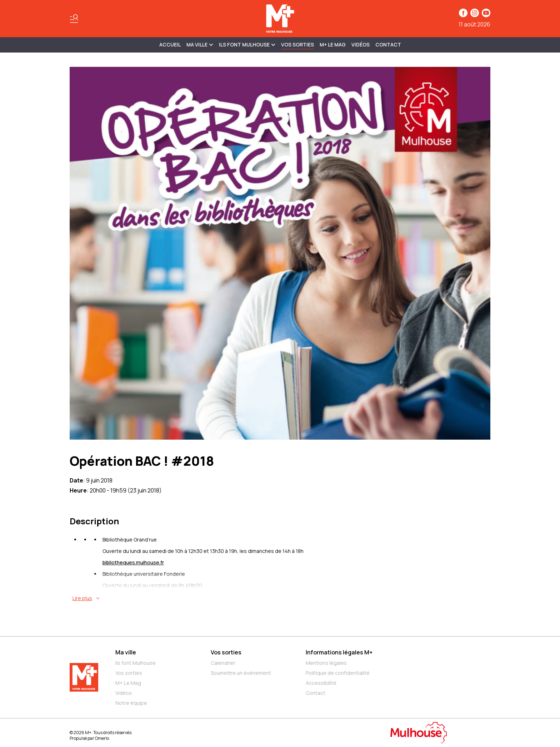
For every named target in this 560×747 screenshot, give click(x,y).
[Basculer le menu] (74, 19)
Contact (388, 44)
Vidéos (361, 44)
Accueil (170, 44)
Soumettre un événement (241, 673)
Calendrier (223, 663)
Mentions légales (326, 663)
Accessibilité (321, 683)
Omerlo (102, 738)
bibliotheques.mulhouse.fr (133, 562)
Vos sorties (297, 44)
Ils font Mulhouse (136, 663)
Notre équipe (131, 703)
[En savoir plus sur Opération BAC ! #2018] (281, 598)
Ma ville (126, 652)
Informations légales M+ (339, 652)
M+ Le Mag (333, 44)
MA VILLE (200, 44)
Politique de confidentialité (338, 673)
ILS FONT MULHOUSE (247, 44)
